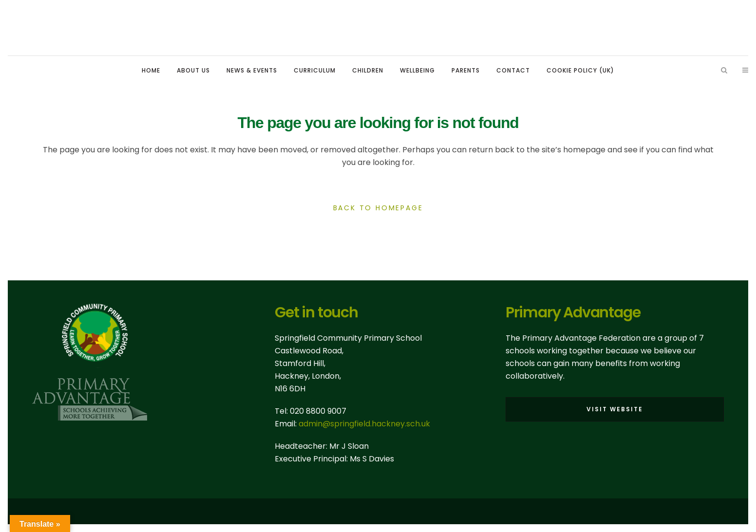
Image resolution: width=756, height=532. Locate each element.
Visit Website (615, 409)
